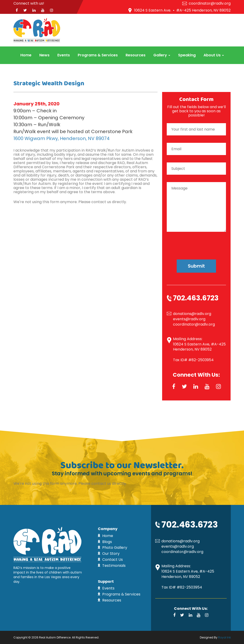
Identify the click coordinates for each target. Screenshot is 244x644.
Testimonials (114, 566)
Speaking (187, 55)
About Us (214, 55)
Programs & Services (98, 55)
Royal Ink (224, 637)
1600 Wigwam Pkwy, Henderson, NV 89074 (62, 138)
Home (26, 55)
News (44, 55)
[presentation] (196, 242)
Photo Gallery (115, 548)
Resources (136, 55)
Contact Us (113, 560)
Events (64, 55)
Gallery (162, 55)
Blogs (107, 542)
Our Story (111, 554)
